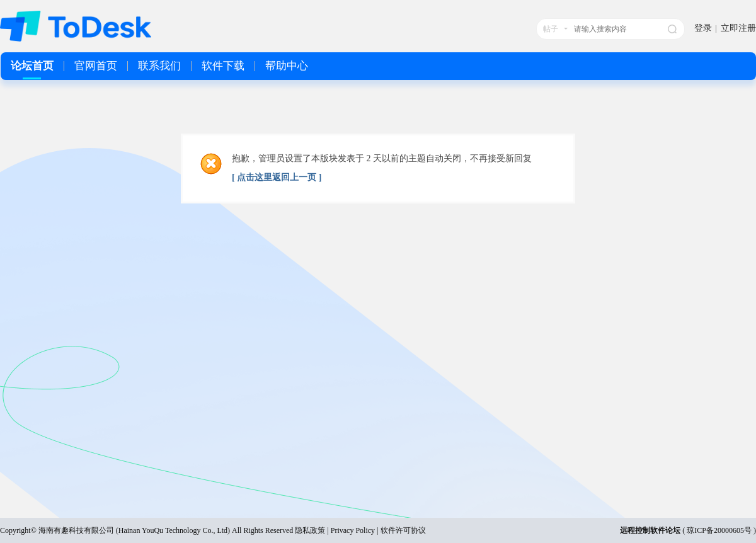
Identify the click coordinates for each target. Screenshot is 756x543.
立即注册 (738, 28)
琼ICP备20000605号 (719, 530)
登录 (703, 28)
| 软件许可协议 (400, 530)
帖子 (551, 29)
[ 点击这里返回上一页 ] (277, 177)
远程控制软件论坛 (650, 530)
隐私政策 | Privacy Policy (335, 530)
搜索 (672, 29)
